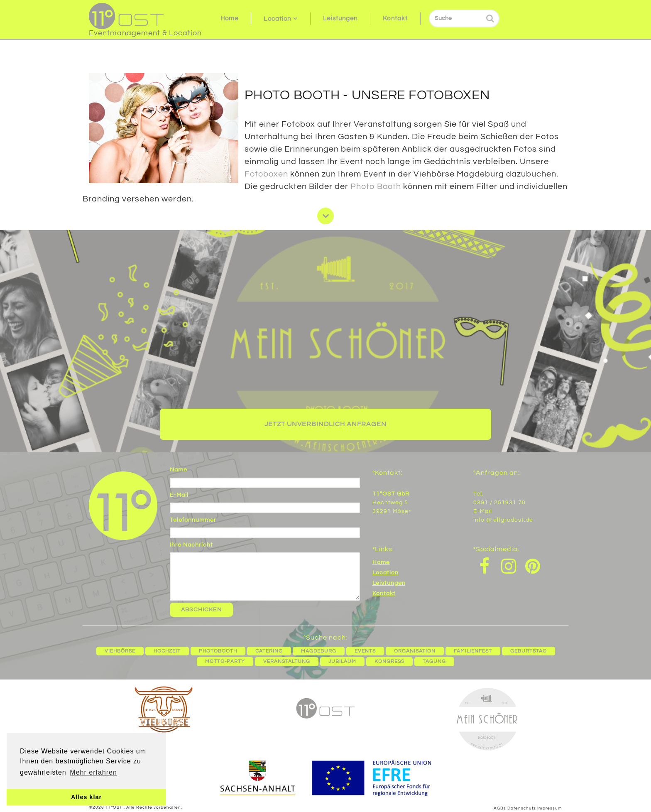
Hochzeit (167, 651)
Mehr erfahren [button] (93, 772)
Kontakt (395, 18)
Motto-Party (225, 661)
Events (365, 651)
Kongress (389, 661)
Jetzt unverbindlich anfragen (325, 424)
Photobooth (218, 651)
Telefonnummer (193, 520)
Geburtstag (529, 651)
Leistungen (340, 18)
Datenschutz (522, 808)
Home (229, 18)
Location (277, 19)
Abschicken (201, 610)
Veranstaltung (287, 661)
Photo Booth (376, 186)
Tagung (434, 661)
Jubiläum (342, 661)
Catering (269, 651)
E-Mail (179, 495)
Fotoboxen (266, 174)
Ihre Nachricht (191, 545)
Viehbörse (120, 651)
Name (179, 470)
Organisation (415, 651)
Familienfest (473, 651)
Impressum (550, 808)
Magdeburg (319, 651)
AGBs (500, 808)
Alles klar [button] (86, 797)
